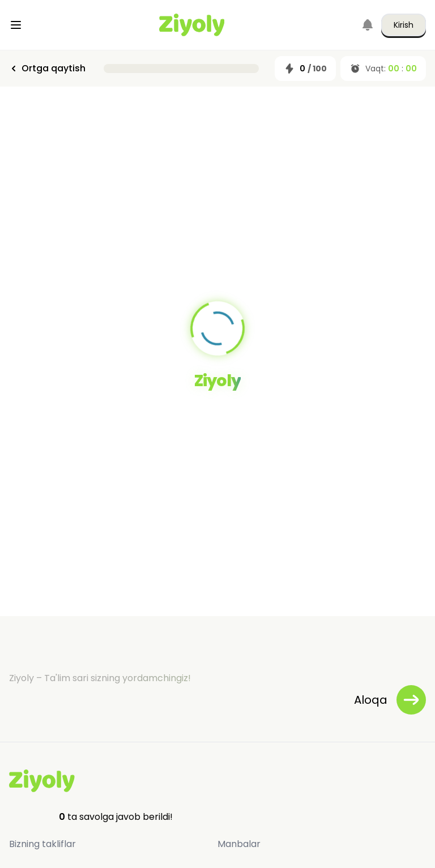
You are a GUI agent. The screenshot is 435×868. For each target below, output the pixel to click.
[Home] (192, 25)
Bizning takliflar (42, 844)
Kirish (404, 25)
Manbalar (239, 844)
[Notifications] (368, 25)
